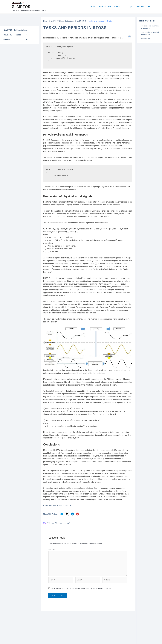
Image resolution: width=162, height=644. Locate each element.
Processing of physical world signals (150, 34)
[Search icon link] (149, 7)
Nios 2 (55, 506)
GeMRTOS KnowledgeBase (63, 21)
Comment (53, 549)
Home (93, 7)
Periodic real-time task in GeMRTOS (150, 27)
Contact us (140, 7)
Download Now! (105, 7)
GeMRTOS (21, 7)
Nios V (61, 506)
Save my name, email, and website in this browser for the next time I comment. (82, 589)
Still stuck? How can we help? (57, 523)
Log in (130, 7)
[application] (123, 7)
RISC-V (68, 506)
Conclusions (147, 38)
